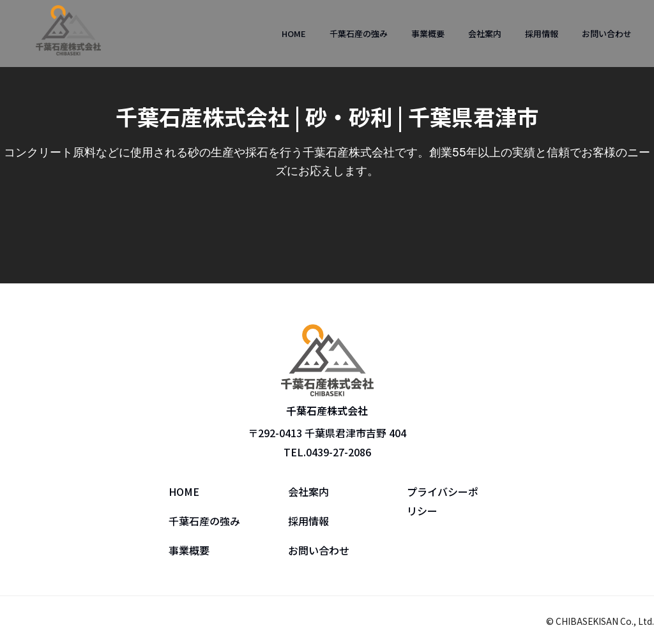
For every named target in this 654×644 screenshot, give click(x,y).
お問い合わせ (607, 34)
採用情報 (542, 34)
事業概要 (428, 34)
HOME (294, 34)
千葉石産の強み (359, 34)
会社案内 (485, 34)
